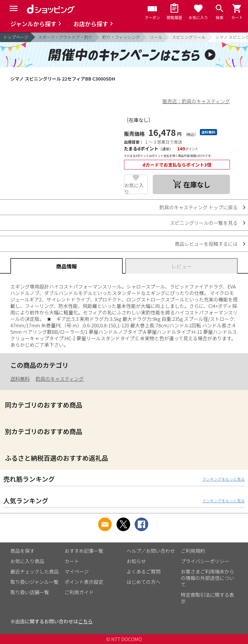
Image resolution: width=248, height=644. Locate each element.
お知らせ (136, 561)
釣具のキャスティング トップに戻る (199, 207)
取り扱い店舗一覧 (30, 592)
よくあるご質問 (144, 571)
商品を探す (22, 551)
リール (156, 37)
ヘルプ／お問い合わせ (151, 551)
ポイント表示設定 (84, 582)
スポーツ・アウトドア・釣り (65, 37)
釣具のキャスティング (60, 379)
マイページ (77, 571)
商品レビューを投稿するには (206, 244)
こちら (85, 621)
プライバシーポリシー (205, 561)
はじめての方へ (144, 582)
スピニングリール (189, 37)
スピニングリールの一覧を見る (204, 223)
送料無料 (20, 379)
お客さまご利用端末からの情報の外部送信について (207, 578)
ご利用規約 (193, 551)
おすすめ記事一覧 (84, 551)
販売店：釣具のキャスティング (196, 101)
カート (72, 561)
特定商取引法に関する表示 (207, 598)
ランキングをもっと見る (223, 479)
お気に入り (134, 188)
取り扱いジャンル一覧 (34, 582)
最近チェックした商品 (35, 571)
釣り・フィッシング (121, 37)
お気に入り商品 (27, 561)
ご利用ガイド (79, 592)
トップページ (16, 37)
